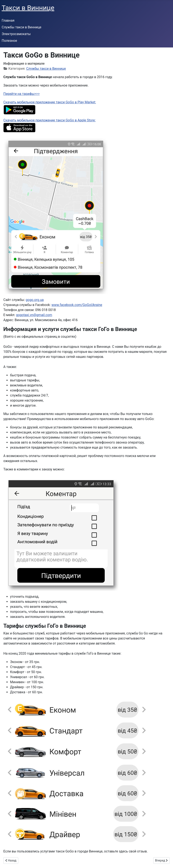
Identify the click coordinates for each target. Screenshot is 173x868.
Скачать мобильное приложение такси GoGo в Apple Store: (49, 120)
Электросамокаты (16, 34)
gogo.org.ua (35, 300)
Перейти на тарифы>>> (21, 94)
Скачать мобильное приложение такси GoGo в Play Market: (50, 102)
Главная (8, 20)
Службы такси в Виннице (21, 27)
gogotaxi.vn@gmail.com (34, 315)
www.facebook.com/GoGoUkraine (77, 305)
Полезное (9, 41)
